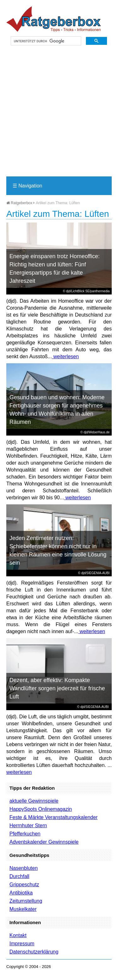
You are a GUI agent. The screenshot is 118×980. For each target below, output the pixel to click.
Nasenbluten (24, 868)
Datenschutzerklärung (34, 952)
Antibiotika (21, 893)
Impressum (22, 944)
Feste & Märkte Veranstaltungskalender (53, 817)
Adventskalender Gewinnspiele (44, 842)
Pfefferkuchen (25, 834)
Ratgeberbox (19, 203)
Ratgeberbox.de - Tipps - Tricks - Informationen (53, 19)
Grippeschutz (24, 885)
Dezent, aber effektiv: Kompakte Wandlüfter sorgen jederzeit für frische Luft (57, 688)
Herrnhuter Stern (28, 826)
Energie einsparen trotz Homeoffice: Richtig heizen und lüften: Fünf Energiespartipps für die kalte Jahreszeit (55, 269)
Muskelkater (23, 909)
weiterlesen (65, 356)
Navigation (27, 186)
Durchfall (19, 876)
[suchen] (45, 41)
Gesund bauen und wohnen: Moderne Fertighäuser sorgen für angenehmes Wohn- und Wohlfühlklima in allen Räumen (57, 410)
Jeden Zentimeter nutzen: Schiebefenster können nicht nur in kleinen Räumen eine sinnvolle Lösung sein (58, 550)
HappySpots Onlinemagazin (41, 809)
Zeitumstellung (26, 901)
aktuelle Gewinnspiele (34, 801)
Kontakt (18, 935)
